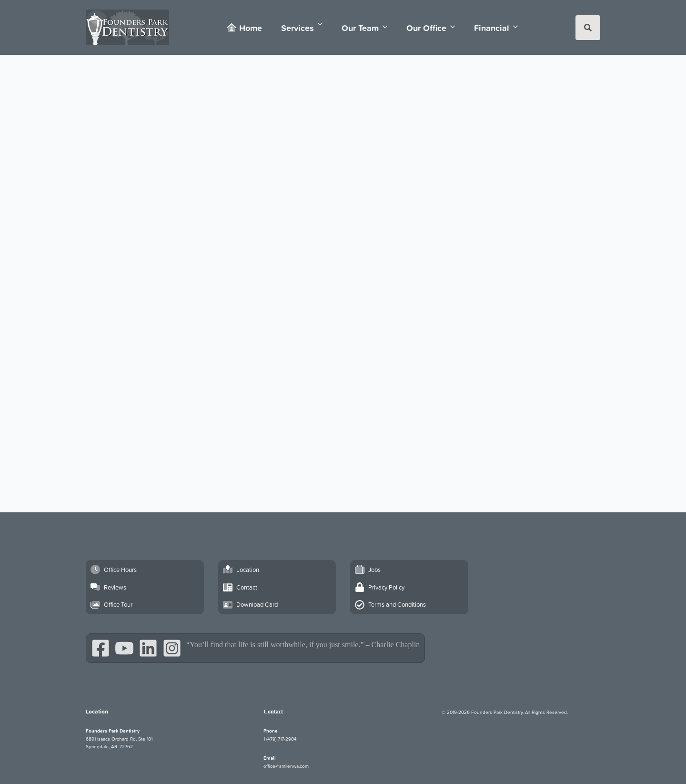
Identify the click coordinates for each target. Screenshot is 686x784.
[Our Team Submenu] (388, 27)
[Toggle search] (588, 28)
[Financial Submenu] (518, 27)
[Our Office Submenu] (455, 27)
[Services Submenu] (323, 24)
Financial (492, 28)
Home (244, 28)
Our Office (426, 28)
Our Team (360, 28)
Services (298, 28)
